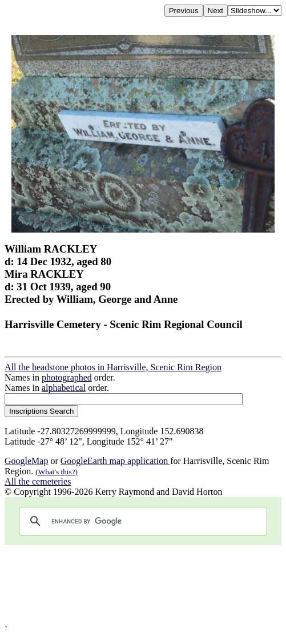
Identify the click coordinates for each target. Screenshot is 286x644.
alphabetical (64, 388)
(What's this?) (57, 472)
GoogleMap (26, 461)
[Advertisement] (143, 585)
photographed (67, 377)
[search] (141, 521)
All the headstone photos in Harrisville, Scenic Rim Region (113, 367)
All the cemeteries (38, 481)
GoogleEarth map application (115, 461)
